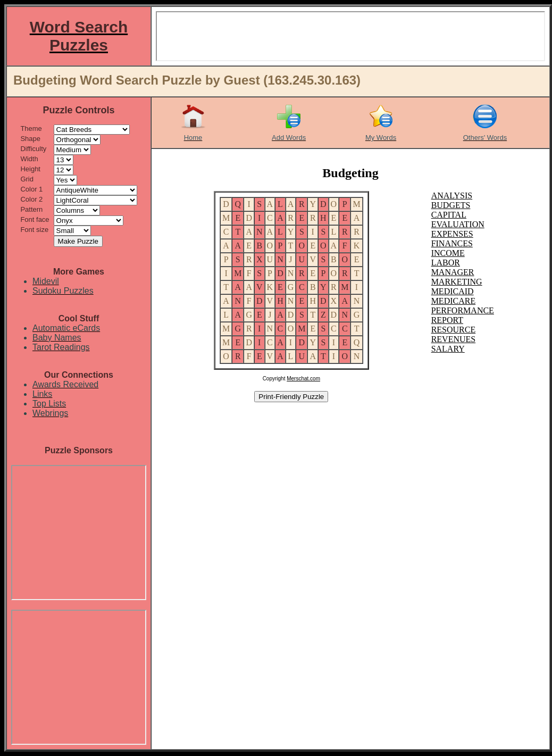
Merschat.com (303, 379)
